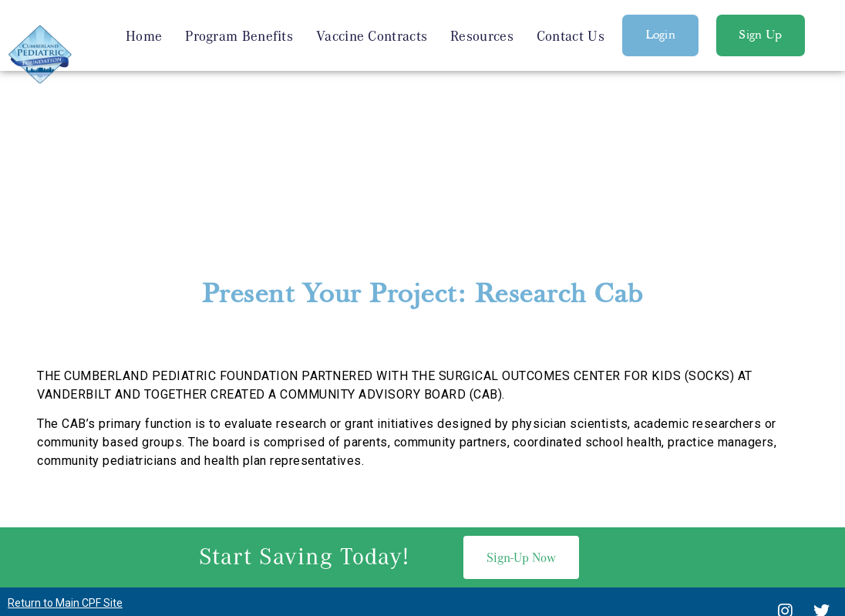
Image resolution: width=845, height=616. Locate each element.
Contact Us (571, 35)
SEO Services (497, 536)
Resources (482, 35)
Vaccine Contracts (372, 35)
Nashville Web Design (397, 536)
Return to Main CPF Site (65, 443)
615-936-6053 (442, 506)
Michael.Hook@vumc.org (582, 506)
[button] (661, 35)
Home (144, 35)
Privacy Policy (422, 573)
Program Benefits (239, 35)
